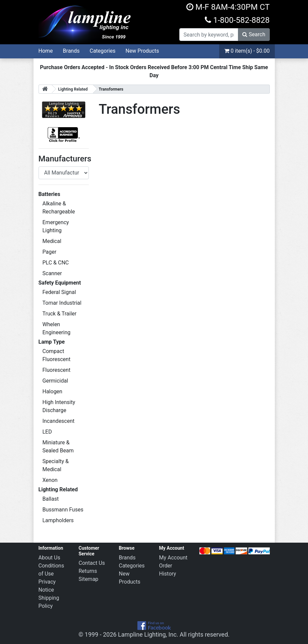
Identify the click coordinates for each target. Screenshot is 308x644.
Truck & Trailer (60, 314)
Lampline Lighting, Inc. (148, 634)
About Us (49, 558)
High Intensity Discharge (59, 406)
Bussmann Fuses (63, 510)
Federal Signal (59, 292)
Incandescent (59, 421)
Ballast (51, 499)
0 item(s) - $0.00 (247, 51)
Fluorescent (57, 370)
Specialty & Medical (56, 465)
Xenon (50, 480)
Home (46, 51)
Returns (88, 571)
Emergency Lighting (56, 226)
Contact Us (92, 563)
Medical (52, 241)
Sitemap (89, 579)
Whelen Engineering (57, 328)
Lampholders (58, 520)
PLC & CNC (56, 263)
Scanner (52, 273)
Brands (71, 51)
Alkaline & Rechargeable (59, 208)
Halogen (52, 391)
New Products (142, 51)
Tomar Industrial (62, 303)
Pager (50, 252)
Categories (102, 51)
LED (47, 432)
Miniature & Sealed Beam (58, 447)
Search (254, 34)
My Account (173, 558)
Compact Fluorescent (57, 355)
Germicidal (55, 381)
